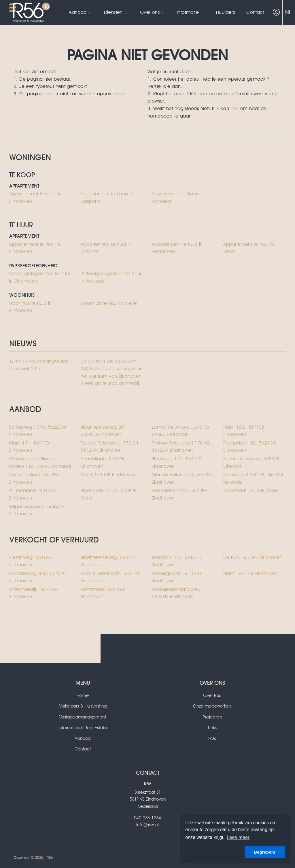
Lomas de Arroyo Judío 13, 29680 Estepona (181, 431)
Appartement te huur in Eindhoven (35, 248)
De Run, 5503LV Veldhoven (253, 557)
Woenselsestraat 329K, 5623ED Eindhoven (176, 593)
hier (235, 108)
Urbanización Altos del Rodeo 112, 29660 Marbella (40, 463)
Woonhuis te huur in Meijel (109, 303)
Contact (255, 12)
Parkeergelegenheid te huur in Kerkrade (111, 277)
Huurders (225, 12)
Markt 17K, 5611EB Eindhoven (29, 447)
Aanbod (81, 12)
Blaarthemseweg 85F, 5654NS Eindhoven (104, 431)
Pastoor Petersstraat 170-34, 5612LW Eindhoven (110, 447)
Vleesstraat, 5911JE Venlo (251, 490)
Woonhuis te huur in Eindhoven (31, 307)
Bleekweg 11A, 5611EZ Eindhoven (176, 463)
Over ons (153, 12)
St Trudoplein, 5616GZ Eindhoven (33, 494)
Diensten (116, 12)
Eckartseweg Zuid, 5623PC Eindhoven (38, 577)
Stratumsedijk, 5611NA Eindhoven (33, 593)
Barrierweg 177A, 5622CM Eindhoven (38, 431)
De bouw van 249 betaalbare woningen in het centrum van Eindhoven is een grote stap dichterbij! (112, 372)
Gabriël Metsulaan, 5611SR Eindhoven (110, 577)
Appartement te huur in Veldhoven (177, 248)
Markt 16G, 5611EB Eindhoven (244, 431)
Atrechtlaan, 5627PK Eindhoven (103, 463)
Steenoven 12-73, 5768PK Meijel (109, 494)
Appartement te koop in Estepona (107, 197)
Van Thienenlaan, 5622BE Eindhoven (179, 494)
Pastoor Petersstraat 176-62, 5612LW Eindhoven (181, 447)
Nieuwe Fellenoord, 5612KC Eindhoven (182, 478)
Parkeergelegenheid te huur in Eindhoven (40, 277)
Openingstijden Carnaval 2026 (39, 365)
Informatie (191, 12)
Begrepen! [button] (265, 852)
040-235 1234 (147, 818)
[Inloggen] (276, 12)
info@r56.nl (147, 825)
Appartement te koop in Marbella (178, 197)
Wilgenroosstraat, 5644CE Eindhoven (37, 510)
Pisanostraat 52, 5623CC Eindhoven (250, 447)
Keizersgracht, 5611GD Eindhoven (176, 577)
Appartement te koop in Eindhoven (36, 197)
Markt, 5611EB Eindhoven (108, 475)
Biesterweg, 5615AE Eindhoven (31, 561)
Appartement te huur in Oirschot (106, 248)
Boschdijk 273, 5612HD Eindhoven (177, 561)
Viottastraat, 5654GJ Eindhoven (102, 593)
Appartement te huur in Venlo (249, 248)
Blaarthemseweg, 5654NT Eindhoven (108, 561)
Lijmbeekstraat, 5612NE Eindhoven (35, 478)
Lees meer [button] (238, 837)
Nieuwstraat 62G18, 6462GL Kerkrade (254, 478)
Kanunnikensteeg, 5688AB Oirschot (251, 463)
